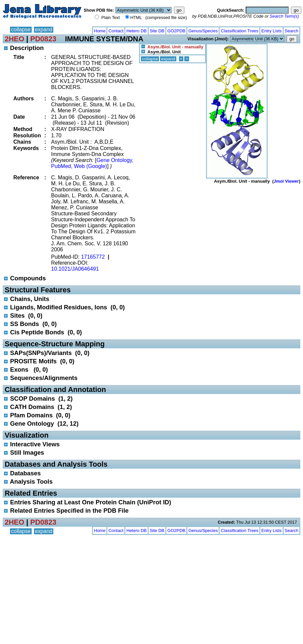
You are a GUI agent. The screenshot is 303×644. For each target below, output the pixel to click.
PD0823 (43, 39)
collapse (21, 29)
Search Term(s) (284, 16)
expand (44, 29)
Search (291, 31)
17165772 (93, 257)
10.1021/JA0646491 (75, 269)
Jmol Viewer (286, 181)
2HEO (14, 39)
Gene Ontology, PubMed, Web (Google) (92, 163)
